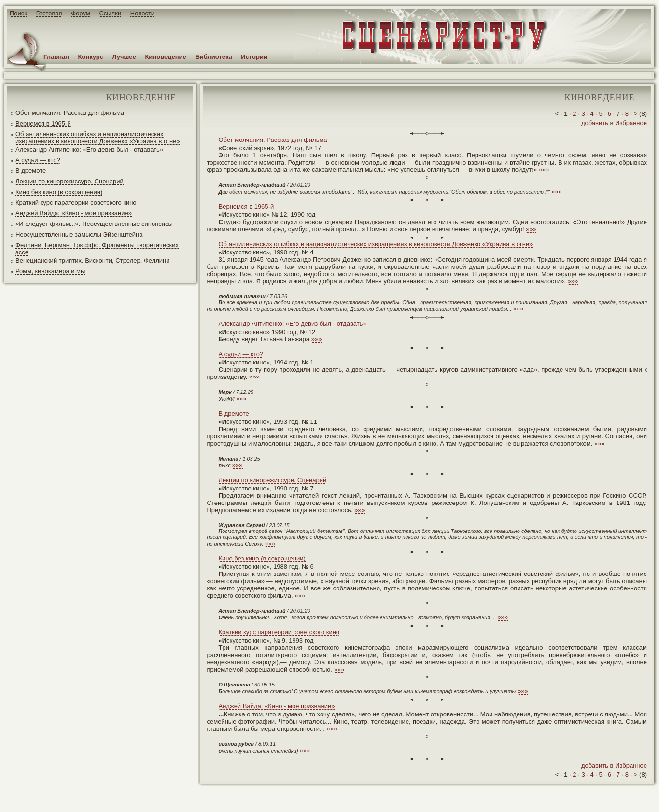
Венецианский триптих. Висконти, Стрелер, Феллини (92, 260)
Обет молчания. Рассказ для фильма (70, 113)
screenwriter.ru (161, 797)
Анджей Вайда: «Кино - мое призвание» (74, 213)
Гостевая (49, 13)
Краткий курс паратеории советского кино (76, 203)
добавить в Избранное (614, 123)
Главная (56, 57)
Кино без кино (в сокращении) (59, 192)
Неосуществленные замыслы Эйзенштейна (79, 234)
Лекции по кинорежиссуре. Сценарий (70, 181)
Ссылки (110, 13)
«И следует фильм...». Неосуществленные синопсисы (94, 224)
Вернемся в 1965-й (43, 123)
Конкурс (91, 57)
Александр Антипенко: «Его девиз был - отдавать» (89, 149)
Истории (254, 57)
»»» (544, 170)
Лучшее (124, 57)
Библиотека (213, 57)
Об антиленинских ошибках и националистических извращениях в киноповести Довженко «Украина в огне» (98, 138)
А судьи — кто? (38, 160)
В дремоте (31, 171)
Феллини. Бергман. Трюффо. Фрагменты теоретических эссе (97, 249)
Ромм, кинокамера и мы (50, 271)
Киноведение (165, 57)
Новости (142, 13)
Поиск (18, 13)
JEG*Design (228, 797)
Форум (81, 13)
